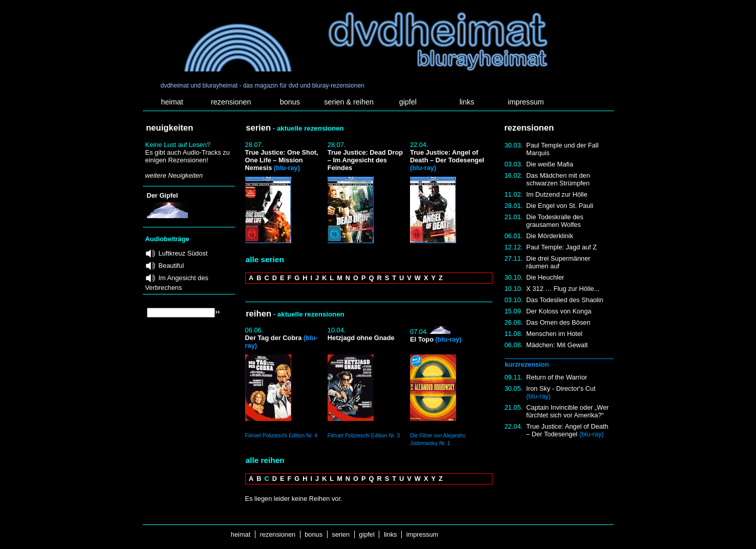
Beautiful (171, 266)
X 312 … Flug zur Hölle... (563, 289)
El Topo (436, 339)
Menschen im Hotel (554, 334)
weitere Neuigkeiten (174, 175)
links (467, 102)
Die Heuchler (545, 277)
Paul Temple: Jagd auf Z (561, 247)
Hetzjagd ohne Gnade (361, 338)
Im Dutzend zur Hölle (557, 194)
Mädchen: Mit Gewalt (557, 345)
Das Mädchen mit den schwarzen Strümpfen (558, 179)
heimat (172, 102)
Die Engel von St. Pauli (560, 206)
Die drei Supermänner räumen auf (558, 262)
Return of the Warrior (557, 377)
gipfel (408, 102)
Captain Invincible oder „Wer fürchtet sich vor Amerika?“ (567, 411)
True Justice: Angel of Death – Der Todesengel (567, 430)
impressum (526, 102)
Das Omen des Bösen (558, 322)
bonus (290, 102)
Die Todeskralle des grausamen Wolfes (555, 221)
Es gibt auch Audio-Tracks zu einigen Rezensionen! (188, 156)
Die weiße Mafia (550, 164)
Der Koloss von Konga (559, 311)
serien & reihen (349, 102)
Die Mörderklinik (550, 236)
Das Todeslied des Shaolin (565, 300)
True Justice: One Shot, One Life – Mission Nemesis (282, 160)
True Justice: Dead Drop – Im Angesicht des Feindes (365, 160)
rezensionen (231, 102)
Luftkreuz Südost (183, 253)
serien (341, 534)
